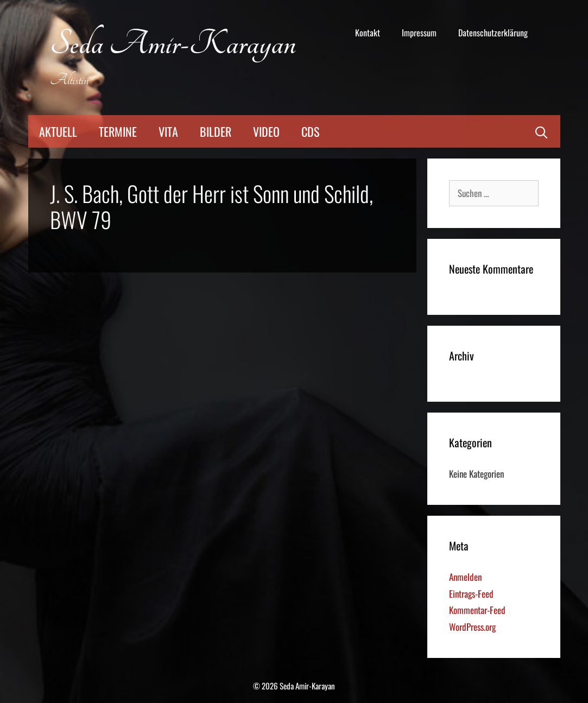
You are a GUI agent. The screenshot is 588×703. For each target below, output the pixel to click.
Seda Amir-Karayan (173, 44)
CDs (310, 131)
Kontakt (368, 33)
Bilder (216, 131)
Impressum (419, 33)
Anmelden (465, 577)
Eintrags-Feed (471, 594)
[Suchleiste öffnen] (541, 131)
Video (266, 131)
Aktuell (58, 131)
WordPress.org (472, 627)
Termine (118, 131)
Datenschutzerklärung (493, 33)
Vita (168, 131)
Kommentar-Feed (477, 610)
